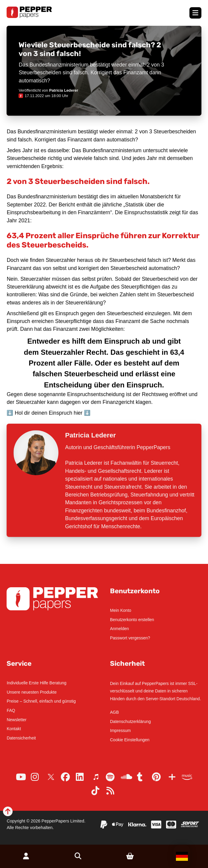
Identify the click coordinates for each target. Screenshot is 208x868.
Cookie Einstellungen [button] (130, 740)
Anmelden (119, 629)
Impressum (120, 730)
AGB (114, 712)
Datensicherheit (21, 738)
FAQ (11, 710)
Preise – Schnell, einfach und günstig (41, 701)
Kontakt (14, 729)
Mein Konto (121, 610)
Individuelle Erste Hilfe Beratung (36, 683)
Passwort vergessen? (130, 638)
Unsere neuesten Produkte (32, 692)
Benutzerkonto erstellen (132, 620)
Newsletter (16, 720)
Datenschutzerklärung (130, 721)
